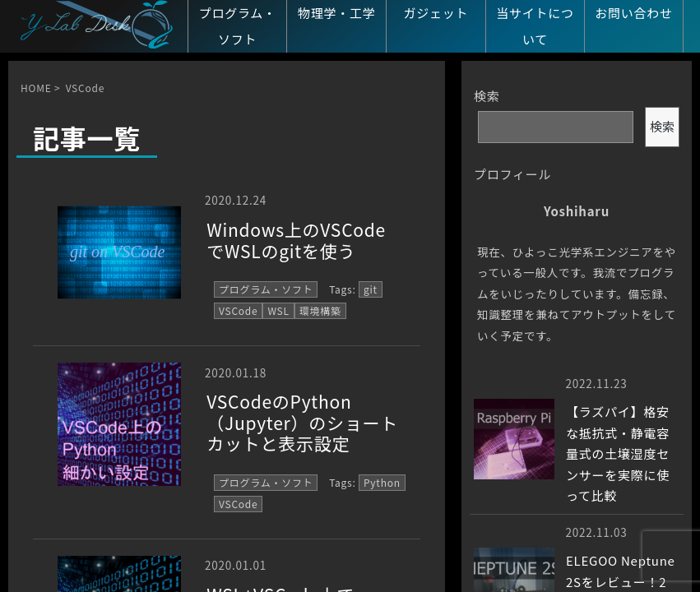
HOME (36, 88)
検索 (487, 96)
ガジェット (436, 13)
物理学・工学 (337, 13)
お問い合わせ (634, 13)
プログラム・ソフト (238, 26)
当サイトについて (535, 26)
